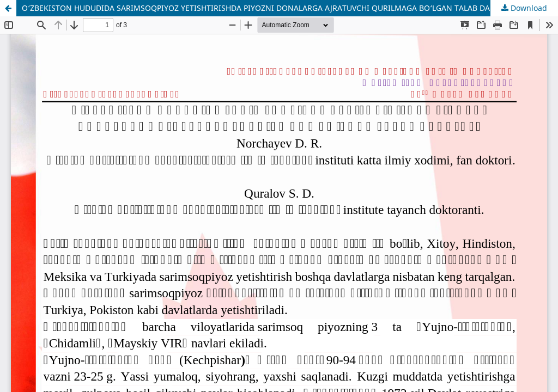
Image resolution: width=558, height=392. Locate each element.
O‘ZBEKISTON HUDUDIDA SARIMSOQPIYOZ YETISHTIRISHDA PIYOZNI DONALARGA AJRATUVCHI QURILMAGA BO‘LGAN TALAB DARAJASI (268, 8)
